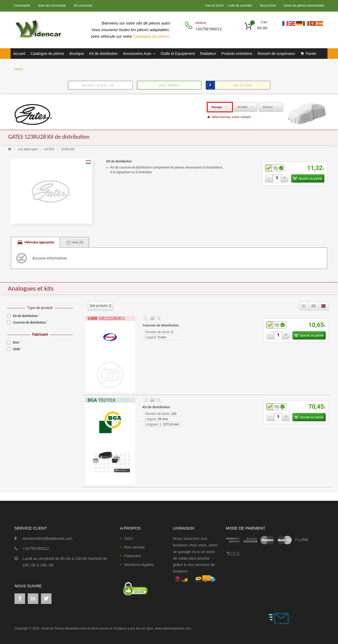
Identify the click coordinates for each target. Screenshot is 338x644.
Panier (311, 54)
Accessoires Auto (139, 54)
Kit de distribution (103, 54)
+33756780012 (208, 29)
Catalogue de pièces (152, 36)
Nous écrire (268, 6)
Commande (22, 6)
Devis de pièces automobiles (304, 6)
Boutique (77, 54)
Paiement (132, 556)
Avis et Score (215, 6)
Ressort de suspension (276, 54)
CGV (128, 538)
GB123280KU (106, 318)
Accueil (19, 54)
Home (19, 69)
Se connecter (83, 6)
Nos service (134, 547)
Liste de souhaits (240, 6)
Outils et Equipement (178, 54)
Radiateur (208, 54)
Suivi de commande (52, 6)
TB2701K (102, 400)
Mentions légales (139, 564)
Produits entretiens (237, 54)
